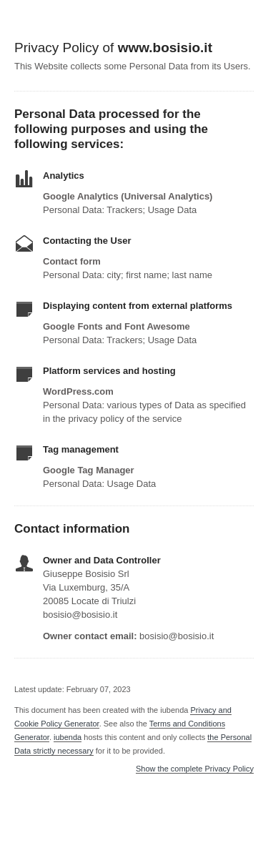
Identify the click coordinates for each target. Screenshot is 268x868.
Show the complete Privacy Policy (195, 769)
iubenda (68, 737)
